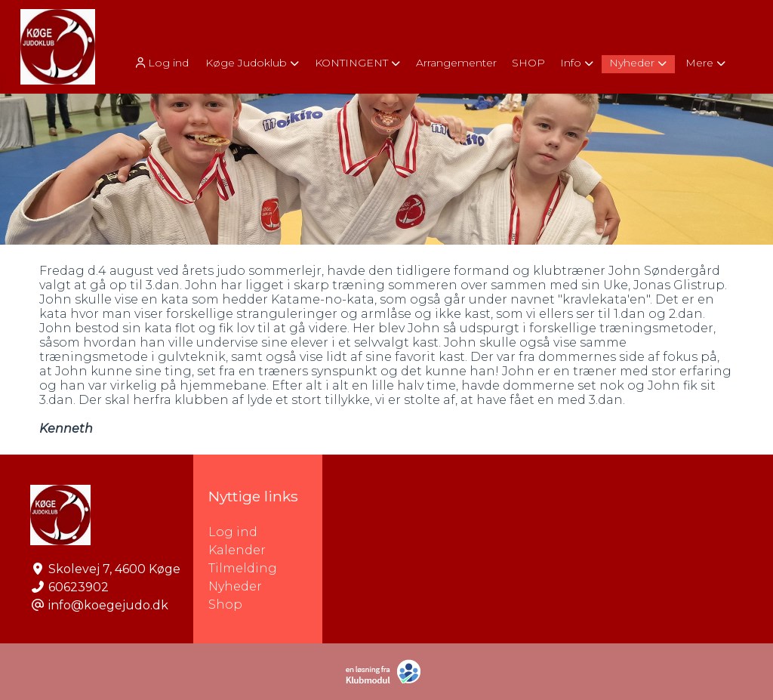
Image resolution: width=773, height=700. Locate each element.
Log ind (161, 63)
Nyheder (235, 586)
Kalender (237, 550)
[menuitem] (162, 62)
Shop (225, 604)
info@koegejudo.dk (108, 605)
